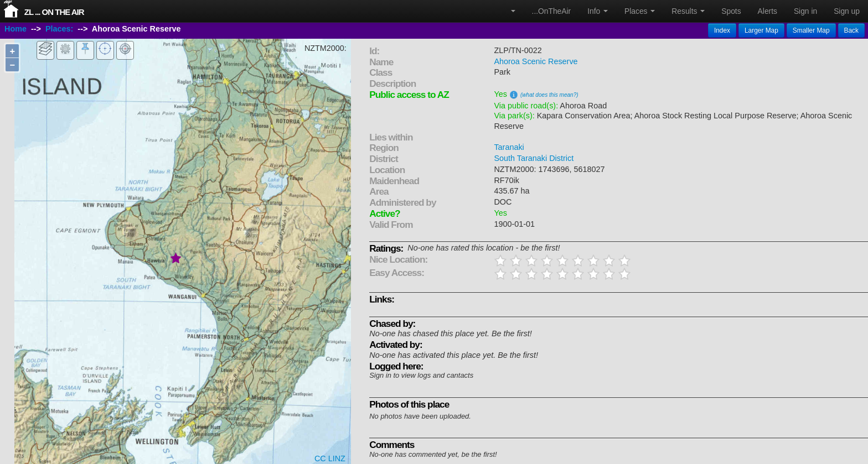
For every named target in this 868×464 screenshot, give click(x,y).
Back (851, 30)
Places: (59, 29)
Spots (731, 11)
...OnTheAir (552, 11)
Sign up (847, 11)
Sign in (805, 11)
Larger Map (761, 30)
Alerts (768, 11)
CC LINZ (330, 458)
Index (722, 30)
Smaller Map (811, 30)
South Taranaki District (534, 158)
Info (598, 11)
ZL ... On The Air (54, 12)
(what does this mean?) (549, 95)
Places (640, 11)
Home (15, 29)
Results (688, 11)
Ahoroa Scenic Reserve (536, 61)
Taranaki (509, 147)
